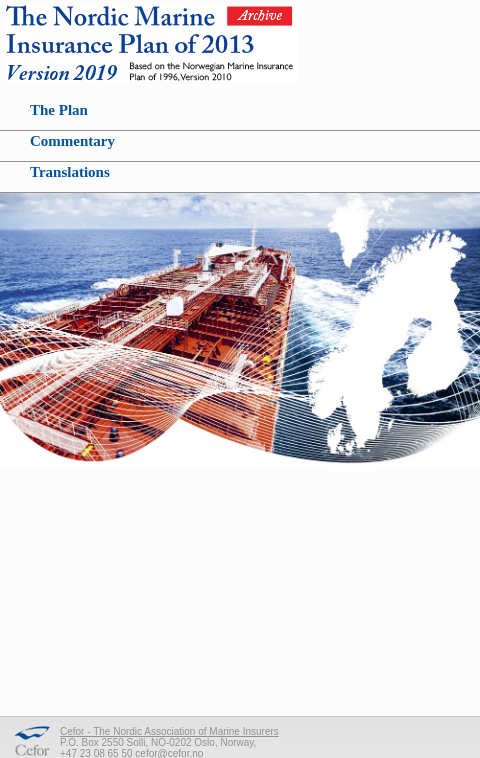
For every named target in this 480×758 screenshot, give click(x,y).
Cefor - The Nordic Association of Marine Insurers (169, 731)
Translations (70, 172)
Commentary (72, 141)
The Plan (59, 110)
